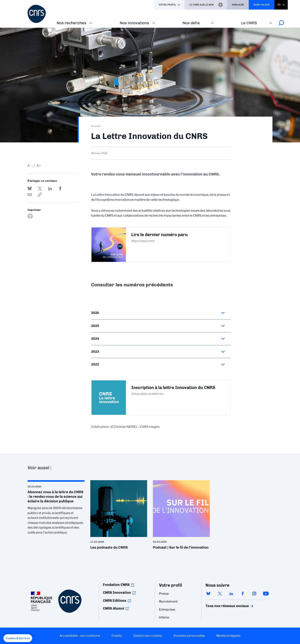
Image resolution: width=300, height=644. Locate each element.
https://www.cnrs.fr (143, 241)
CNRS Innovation (117, 593)
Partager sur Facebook (60, 188)
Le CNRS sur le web (201, 5)
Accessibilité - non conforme (80, 636)
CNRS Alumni (114, 608)
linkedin (231, 594)
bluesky (208, 594)
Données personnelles (189, 636)
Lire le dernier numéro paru (159, 235)
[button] (18, 638)
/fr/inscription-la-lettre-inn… (148, 394)
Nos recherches (71, 23)
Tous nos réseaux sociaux (221, 606)
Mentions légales (228, 636)
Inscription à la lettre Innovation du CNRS (173, 388)
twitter (220, 594)
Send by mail (30, 195)
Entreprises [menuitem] (167, 609)
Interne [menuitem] (164, 617)
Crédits (117, 636)
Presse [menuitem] (164, 594)
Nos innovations (134, 23)
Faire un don (262, 5)
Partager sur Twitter (40, 188)
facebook (243, 594)
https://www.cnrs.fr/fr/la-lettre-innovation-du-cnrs (40, 195)
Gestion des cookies (148, 636)
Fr (279, 5)
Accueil (96, 126)
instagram (254, 594)
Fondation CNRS (116, 585)
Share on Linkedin (50, 188)
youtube (266, 594)
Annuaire (238, 5)
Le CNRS (249, 23)
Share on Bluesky (30, 188)
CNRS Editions (115, 601)
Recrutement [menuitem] (168, 601)
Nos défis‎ (191, 23)
